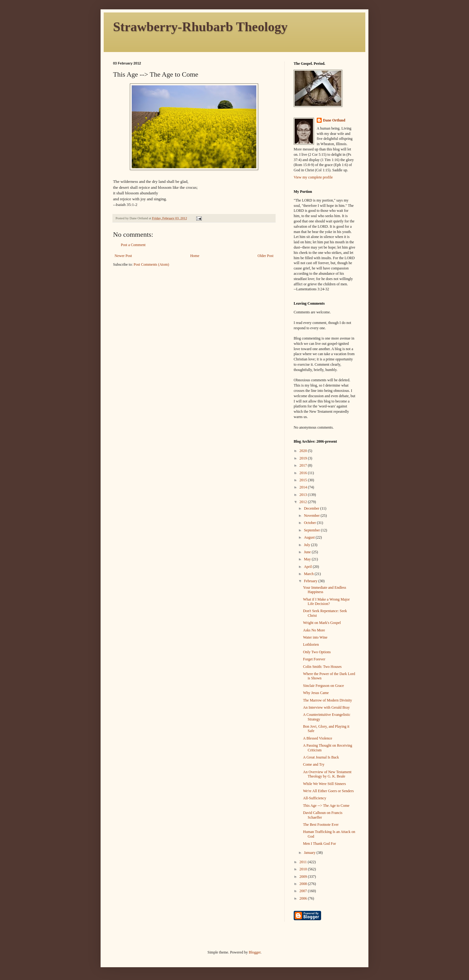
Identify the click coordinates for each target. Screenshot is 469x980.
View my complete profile (313, 177)
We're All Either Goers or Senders (328, 791)
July (308, 545)
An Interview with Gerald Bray (326, 707)
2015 (304, 480)
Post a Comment (133, 245)
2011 (304, 862)
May (308, 559)
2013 (304, 495)
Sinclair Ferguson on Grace (323, 686)
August (310, 537)
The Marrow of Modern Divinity (327, 700)
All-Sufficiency (315, 798)
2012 (304, 502)
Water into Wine (315, 637)
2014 (304, 487)
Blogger (255, 952)
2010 (304, 869)
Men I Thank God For (320, 844)
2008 (304, 884)
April (308, 567)
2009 (304, 877)
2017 (304, 465)
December (312, 508)
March (309, 574)
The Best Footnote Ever (321, 825)
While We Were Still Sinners (325, 784)
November (312, 516)
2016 (304, 473)
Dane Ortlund (334, 120)
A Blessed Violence (318, 738)
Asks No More (314, 630)
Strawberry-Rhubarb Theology (200, 27)
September (312, 530)
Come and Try (314, 764)
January (310, 853)
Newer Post (123, 256)
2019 (304, 458)
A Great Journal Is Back (321, 757)
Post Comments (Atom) (151, 264)
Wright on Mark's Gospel (322, 623)
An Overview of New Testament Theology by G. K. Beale (327, 774)
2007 (304, 891)
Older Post (265, 256)
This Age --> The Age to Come (326, 806)
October (310, 523)
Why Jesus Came (316, 693)
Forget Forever (314, 659)
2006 (304, 898)
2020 (304, 451)
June (308, 552)
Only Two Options (317, 652)
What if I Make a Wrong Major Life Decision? (326, 602)
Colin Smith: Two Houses (322, 667)
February (311, 581)
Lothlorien (311, 645)
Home (195, 256)
